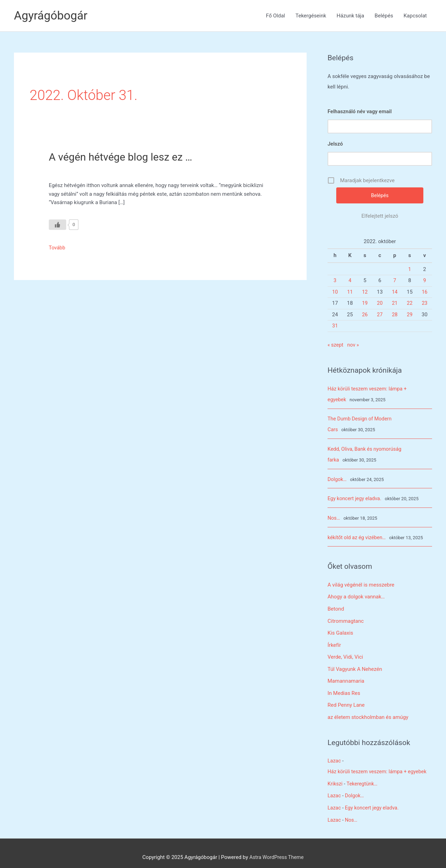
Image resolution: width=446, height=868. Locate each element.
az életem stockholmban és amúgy (368, 711)
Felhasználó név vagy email (360, 111)
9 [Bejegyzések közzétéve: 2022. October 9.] (424, 281)
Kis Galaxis (340, 629)
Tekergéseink (311, 16)
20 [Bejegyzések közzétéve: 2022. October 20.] (380, 303)
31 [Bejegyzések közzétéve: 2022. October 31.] (335, 326)
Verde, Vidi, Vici (345, 652)
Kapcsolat (415, 16)
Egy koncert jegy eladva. (355, 496)
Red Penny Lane (346, 699)
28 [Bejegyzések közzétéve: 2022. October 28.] (395, 315)
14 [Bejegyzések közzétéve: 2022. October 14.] (395, 292)
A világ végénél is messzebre (361, 582)
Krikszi (335, 776)
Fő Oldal (275, 16)
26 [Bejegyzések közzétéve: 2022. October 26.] (365, 315)
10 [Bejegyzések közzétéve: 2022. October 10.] (335, 292)
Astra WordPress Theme (277, 849)
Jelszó (335, 144)
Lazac (334, 754)
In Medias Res (344, 688)
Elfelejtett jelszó (380, 216)
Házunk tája (350, 16)
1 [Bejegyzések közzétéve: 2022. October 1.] (409, 270)
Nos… (334, 516)
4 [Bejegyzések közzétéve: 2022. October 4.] (350, 281)
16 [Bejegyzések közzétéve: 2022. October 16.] (425, 292)
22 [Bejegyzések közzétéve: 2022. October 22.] (410, 303)
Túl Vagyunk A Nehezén (355, 664)
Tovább (57, 248)
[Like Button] (57, 225)
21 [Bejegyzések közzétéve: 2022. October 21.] (395, 303)
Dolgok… (337, 477)
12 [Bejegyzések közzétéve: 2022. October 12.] (365, 292)
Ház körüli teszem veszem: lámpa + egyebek (379, 765)
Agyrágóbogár (52, 15)
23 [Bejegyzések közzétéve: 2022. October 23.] (425, 303)
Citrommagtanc (346, 617)
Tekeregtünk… (363, 776)
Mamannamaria (346, 676)
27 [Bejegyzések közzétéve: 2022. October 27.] (380, 315)
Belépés (384, 16)
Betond (336, 605)
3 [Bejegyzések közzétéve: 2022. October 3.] (335, 281)
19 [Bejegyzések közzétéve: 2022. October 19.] (365, 303)
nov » (354, 345)
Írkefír (334, 641)
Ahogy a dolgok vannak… (356, 594)
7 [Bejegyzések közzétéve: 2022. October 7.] (395, 281)
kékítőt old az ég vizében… (358, 534)
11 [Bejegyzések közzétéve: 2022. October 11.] (350, 292)
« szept (336, 345)
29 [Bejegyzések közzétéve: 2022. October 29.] (410, 315)
